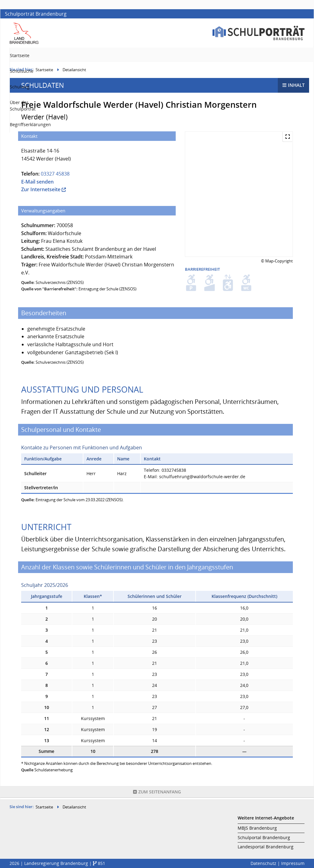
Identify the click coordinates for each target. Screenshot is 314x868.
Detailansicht (74, 71)
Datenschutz (263, 864)
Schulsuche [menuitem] (157, 55)
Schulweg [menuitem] (188, 55)
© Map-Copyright (277, 262)
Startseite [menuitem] (125, 55)
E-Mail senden (37, 183)
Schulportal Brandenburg (264, 838)
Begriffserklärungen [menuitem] (284, 55)
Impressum (293, 864)
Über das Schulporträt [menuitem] (230, 55)
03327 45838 (55, 175)
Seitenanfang (157, 793)
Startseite (44, 71)
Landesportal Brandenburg (266, 847)
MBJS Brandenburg (257, 828)
